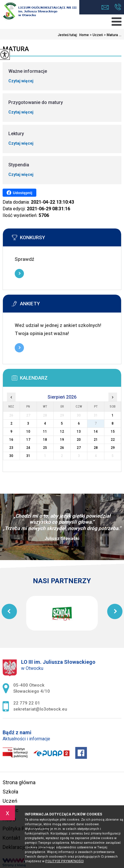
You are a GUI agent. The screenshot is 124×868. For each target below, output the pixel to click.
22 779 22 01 (118, 7)
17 (28, 440)
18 (45, 440)
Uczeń (96, 35)
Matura (16, 49)
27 (79, 448)
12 (62, 432)
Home (84, 35)
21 (96, 440)
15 (113, 432)
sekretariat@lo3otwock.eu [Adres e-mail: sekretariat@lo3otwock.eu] (40, 709)
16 (11, 440)
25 (45, 448)
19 (62, 440)
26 (62, 448)
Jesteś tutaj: (68, 35)
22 (113, 440)
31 (28, 456)
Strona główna (19, 782)
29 (113, 448)
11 (45, 432)
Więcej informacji (19, 274)
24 (28, 448)
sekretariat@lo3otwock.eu (105, 7)
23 (11, 448)
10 (28, 432)
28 (96, 448)
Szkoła (10, 792)
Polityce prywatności (64, 861)
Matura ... (112, 35)
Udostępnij (19, 193)
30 (11, 456)
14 (96, 432)
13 (79, 432)
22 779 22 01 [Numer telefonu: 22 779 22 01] (27, 703)
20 (79, 440)
